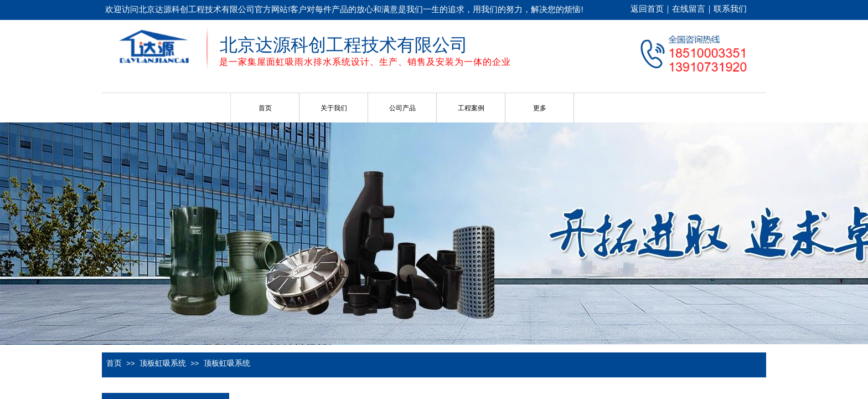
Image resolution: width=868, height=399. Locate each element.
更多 (540, 108)
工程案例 (471, 108)
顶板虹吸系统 (163, 363)
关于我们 (334, 108)
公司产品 (402, 108)
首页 (265, 108)
